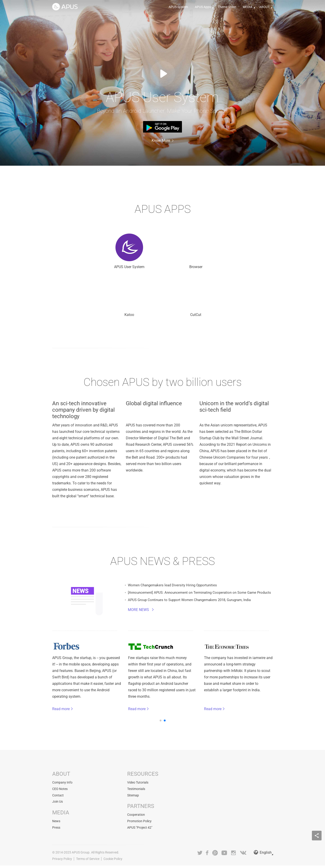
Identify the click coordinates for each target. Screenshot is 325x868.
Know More (161, 140)
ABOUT (264, 7)
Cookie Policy (113, 861)
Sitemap (133, 799)
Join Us (58, 805)
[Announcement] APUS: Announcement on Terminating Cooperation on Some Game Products (200, 597)
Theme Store (227, 7)
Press (56, 830)
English (263, 855)
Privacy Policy (62, 861)
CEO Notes (60, 792)
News (56, 824)
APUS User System (101, 253)
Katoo (224, 253)
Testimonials (136, 792)
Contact (58, 799)
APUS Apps (203, 7)
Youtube (224, 855)
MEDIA (247, 7)
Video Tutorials (138, 786)
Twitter (200, 855)
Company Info (62, 786)
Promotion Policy (139, 824)
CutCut (162, 303)
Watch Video (163, 74)
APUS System (178, 7)
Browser (162, 253)
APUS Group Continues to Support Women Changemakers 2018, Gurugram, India (193, 606)
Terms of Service (88, 861)
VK (243, 855)
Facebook (207, 855)
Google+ (215, 855)
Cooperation (136, 818)
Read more (67, 712)
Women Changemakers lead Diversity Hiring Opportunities (175, 589)
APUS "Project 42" (140, 830)
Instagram (233, 855)
